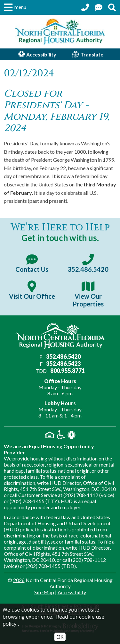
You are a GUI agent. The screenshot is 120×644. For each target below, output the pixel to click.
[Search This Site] (112, 7)
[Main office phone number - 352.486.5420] (88, 263)
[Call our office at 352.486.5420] (85, 7)
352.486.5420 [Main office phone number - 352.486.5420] (63, 356)
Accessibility (72, 592)
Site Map (44, 592)
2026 (19, 580)
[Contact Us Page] (99, 7)
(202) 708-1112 (81, 495)
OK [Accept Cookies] (60, 637)
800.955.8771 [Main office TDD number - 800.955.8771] (68, 371)
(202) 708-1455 (27, 501)
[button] (14, 7)
